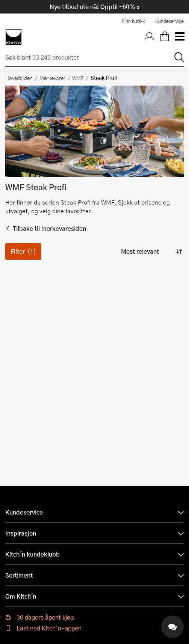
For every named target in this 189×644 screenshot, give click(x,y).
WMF (78, 78)
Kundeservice (169, 21)
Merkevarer (52, 78)
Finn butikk (133, 21)
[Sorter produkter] (151, 251)
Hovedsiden (19, 78)
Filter (23, 251)
